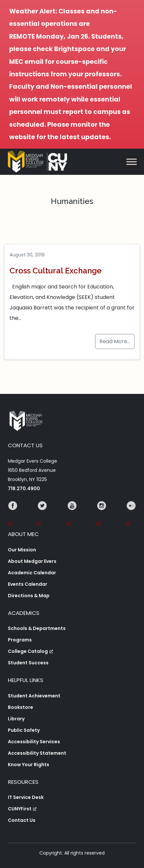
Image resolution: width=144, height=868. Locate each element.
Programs (20, 640)
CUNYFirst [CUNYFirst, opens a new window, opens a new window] (22, 809)
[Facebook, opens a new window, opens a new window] (13, 515)
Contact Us (22, 820)
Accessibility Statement (37, 753)
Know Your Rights (29, 765)
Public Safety (24, 730)
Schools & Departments (37, 628)
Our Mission (22, 550)
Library (16, 719)
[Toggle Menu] (132, 162)
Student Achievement (34, 696)
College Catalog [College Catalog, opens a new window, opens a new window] (31, 651)
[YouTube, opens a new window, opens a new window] (72, 515)
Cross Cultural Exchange (56, 271)
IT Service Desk (26, 797)
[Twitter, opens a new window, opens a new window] (42, 515)
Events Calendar (28, 584)
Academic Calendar (32, 573)
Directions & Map (29, 596)
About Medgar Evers (32, 561)
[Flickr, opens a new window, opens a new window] (131, 515)
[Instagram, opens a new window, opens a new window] (102, 515)
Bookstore (21, 707)
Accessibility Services (34, 742)
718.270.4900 (24, 489)
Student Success (28, 663)
